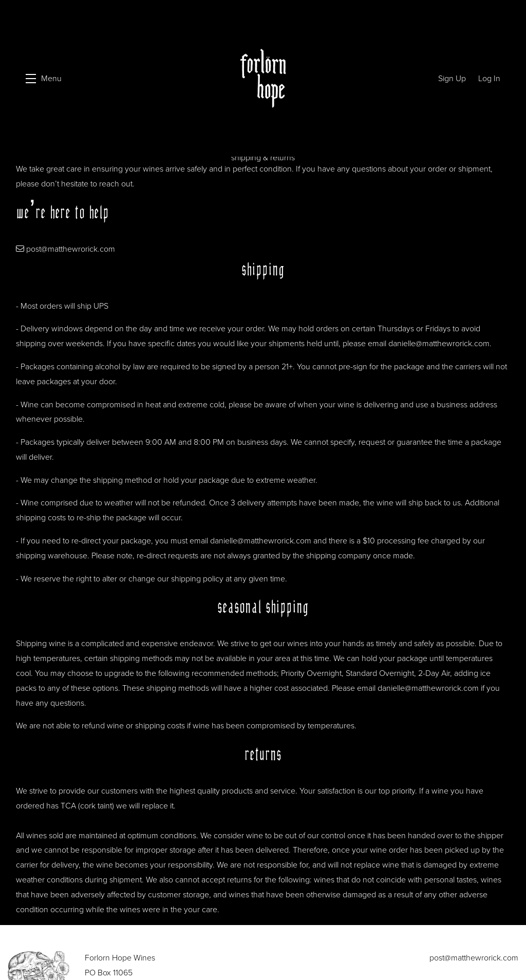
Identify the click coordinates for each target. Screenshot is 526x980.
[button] (44, 78)
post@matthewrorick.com (71, 246)
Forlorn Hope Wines (263, 78)
